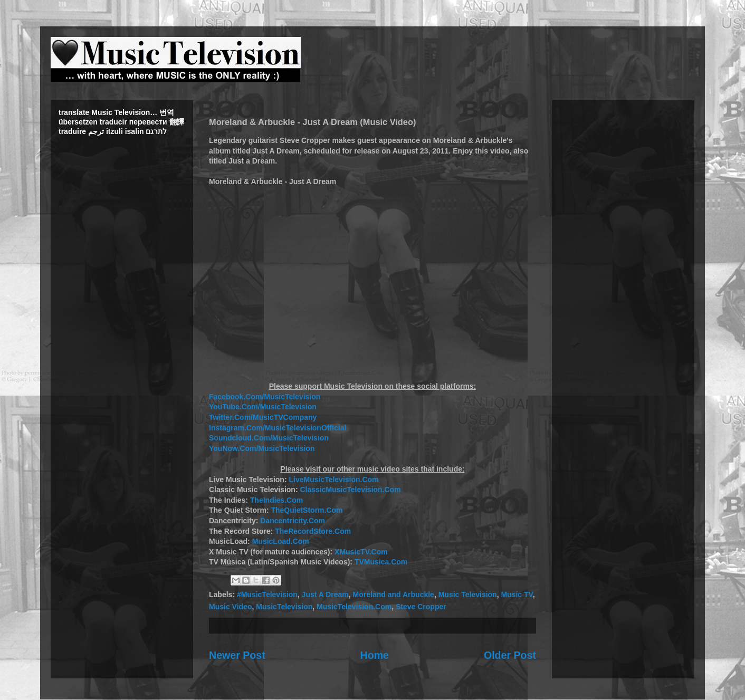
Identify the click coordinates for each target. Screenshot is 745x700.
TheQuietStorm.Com (307, 510)
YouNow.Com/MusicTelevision (262, 448)
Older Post (510, 655)
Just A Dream (325, 594)
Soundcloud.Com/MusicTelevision (269, 438)
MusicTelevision (284, 607)
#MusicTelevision (267, 594)
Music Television (468, 594)
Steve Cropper (421, 607)
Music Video (230, 607)
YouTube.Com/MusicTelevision (263, 407)
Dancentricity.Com (293, 521)
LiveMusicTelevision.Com (333, 480)
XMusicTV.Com (361, 552)
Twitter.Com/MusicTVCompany (263, 417)
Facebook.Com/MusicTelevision (265, 397)
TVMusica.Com (381, 562)
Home (375, 655)
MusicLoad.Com (281, 541)
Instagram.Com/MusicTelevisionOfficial (278, 428)
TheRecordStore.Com (313, 531)
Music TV (517, 594)
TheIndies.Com (276, 500)
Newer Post (237, 655)
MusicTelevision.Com (354, 607)
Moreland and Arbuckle (394, 594)
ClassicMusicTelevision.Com (350, 490)
